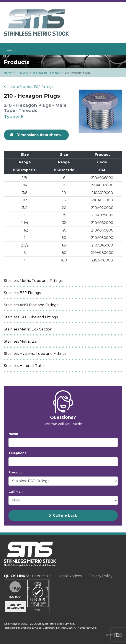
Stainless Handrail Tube (24, 366)
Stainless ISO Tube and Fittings (31, 317)
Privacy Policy (101, 576)
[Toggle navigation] (10, 49)
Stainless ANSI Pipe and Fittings (31, 305)
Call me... (16, 492)
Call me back (63, 515)
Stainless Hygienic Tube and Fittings (35, 354)
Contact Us (42, 576)
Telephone (18, 453)
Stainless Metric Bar (21, 341)
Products (22, 73)
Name (13, 434)
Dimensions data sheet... (36, 135)
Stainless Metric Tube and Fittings (33, 281)
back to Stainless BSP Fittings (28, 87)
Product (15, 472)
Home (8, 73)
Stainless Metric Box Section (28, 329)
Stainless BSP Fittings (46, 73)
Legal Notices (70, 576)
